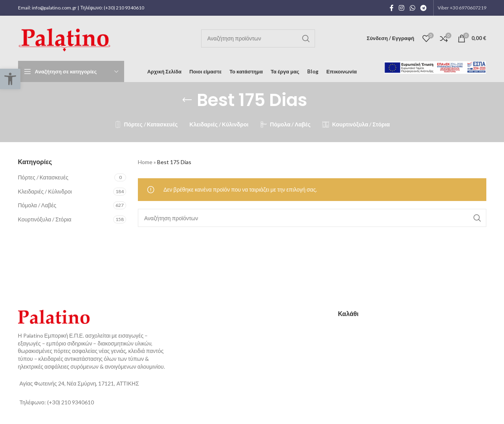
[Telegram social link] (423, 8)
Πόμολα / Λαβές (37, 205)
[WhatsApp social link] (412, 8)
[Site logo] (66, 37)
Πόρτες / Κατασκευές (43, 177)
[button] (10, 79)
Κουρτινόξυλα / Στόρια (45, 219)
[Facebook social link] (392, 8)
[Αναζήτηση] (258, 38)
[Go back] (187, 100)
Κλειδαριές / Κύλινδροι (45, 191)
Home (145, 162)
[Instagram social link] (402, 8)
